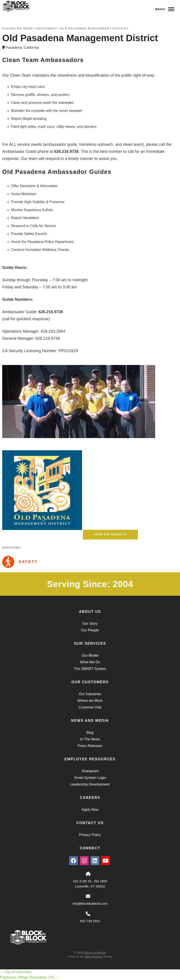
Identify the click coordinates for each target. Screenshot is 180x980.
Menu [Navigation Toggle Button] (165, 9)
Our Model (90, 655)
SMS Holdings (94, 957)
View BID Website (111, 534)
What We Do (90, 662)
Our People (90, 630)
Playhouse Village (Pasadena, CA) (29, 977)
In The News (90, 739)
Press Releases (90, 746)
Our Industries (90, 694)
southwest (47, 29)
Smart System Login (90, 778)
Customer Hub (90, 707)
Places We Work (18, 29)
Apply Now (90, 810)
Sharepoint (90, 771)
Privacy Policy (90, 835)
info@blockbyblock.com (90, 903)
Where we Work (90, 701)
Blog (90, 733)
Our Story (90, 624)
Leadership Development (90, 784)
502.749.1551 (90, 921)
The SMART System (90, 669)
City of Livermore (16, 972)
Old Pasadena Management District (94, 29)
